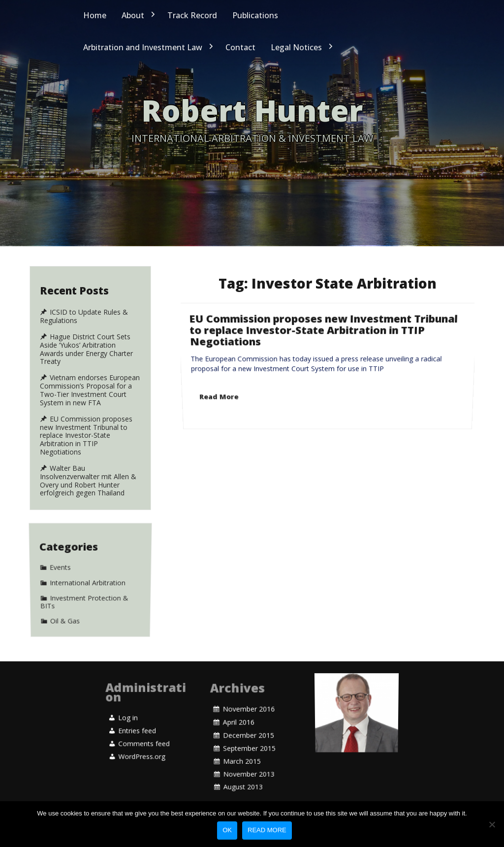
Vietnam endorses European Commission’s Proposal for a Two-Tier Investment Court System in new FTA (90, 390)
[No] (492, 824)
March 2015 (242, 745)
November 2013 (249, 749)
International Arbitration (88, 581)
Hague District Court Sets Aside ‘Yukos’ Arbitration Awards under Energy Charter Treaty (86, 349)
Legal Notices (296, 47)
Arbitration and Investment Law (143, 47)
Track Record (192, 15)
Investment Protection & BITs (84, 586)
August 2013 (243, 751)
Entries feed (137, 726)
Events (60, 578)
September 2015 (249, 742)
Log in (128, 722)
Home (95, 15)
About (133, 15)
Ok (227, 830)
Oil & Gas (65, 591)
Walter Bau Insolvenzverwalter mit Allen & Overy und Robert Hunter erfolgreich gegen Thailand (88, 481)
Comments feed (144, 729)
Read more (267, 830)
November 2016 (249, 732)
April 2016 (238, 735)
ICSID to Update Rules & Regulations (84, 316)
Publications (255, 15)
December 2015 (248, 739)
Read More (221, 374)
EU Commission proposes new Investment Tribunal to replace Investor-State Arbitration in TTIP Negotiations (323, 357)
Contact (240, 47)
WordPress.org (142, 732)
